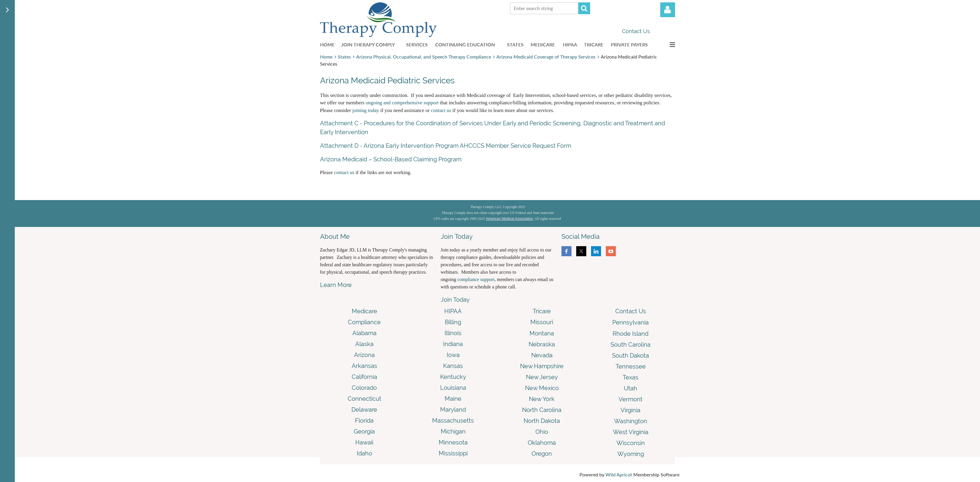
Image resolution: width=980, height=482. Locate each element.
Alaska (364, 344)
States (344, 57)
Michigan (453, 431)
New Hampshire (542, 366)
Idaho (364, 453)
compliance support (476, 279)
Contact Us (636, 31)
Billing (453, 322)
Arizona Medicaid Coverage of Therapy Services (546, 57)
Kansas (453, 366)
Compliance (364, 322)
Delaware (364, 410)
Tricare (542, 311)
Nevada (542, 355)
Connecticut (364, 399)
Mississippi (453, 453)
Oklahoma (542, 443)
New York (542, 399)
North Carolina (542, 410)
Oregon (542, 454)
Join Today (455, 300)
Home (326, 57)
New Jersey (542, 377)
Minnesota (453, 442)
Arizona (364, 355)
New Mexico (542, 388)
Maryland (453, 410)
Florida (364, 421)
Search (584, 8)
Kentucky (453, 377)
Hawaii (364, 442)
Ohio (542, 432)
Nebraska (542, 344)
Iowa (453, 355)
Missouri (542, 322)
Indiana (453, 344)
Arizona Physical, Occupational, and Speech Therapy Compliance (424, 57)
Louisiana (453, 388)
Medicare (364, 311)
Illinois (453, 333)
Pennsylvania (631, 322)
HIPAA (453, 311)
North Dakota (542, 421)
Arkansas (364, 366)
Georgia (364, 431)
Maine (453, 399)
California (364, 377)
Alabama (364, 333)
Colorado (364, 388)
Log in (668, 10)
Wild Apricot (619, 474)
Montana (542, 333)
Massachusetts (453, 421)
